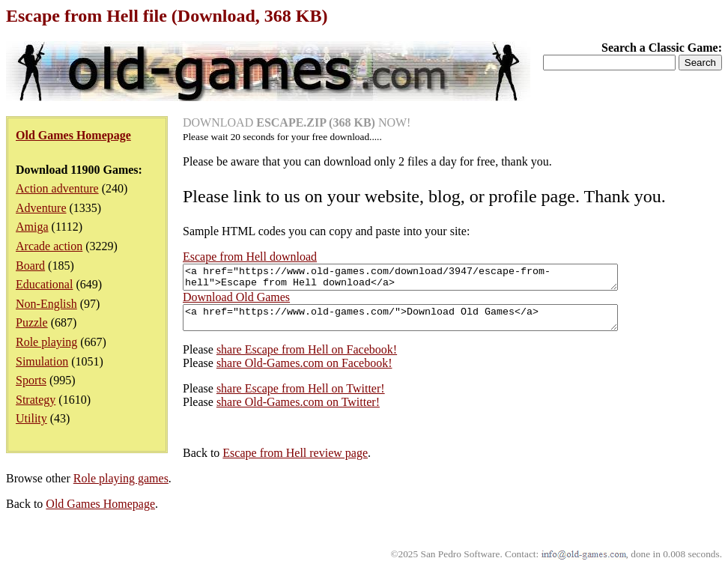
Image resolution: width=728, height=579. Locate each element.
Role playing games (121, 487)
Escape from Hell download (250, 257)
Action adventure (57, 188)
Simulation (42, 361)
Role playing (46, 342)
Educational (44, 284)
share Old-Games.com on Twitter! (298, 411)
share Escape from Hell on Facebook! (307, 358)
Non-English (46, 304)
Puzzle (32, 322)
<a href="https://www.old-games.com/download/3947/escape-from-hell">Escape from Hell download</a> (427, 279)
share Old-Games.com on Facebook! (304, 372)
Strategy (36, 400)
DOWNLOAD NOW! (297, 122)
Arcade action (49, 246)
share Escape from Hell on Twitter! (301, 397)
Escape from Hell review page (295, 462)
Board (30, 266)
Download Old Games (236, 301)
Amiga (32, 227)
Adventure (41, 208)
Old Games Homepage (100, 513)
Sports (31, 380)
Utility (31, 418)
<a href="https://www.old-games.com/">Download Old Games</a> (427, 324)
